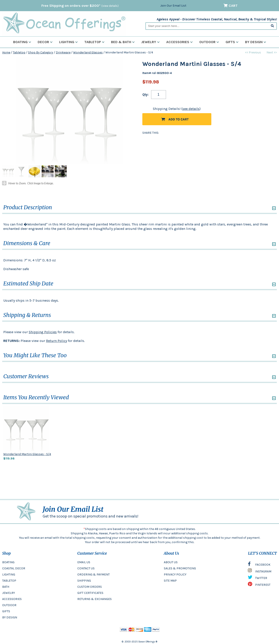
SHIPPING (84, 581)
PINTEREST (259, 585)
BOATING (8, 562)
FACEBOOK (259, 565)
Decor (45, 42)
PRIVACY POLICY (175, 574)
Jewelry (150, 42)
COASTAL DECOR (14, 568)
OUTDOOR (9, 605)
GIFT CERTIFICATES (90, 593)
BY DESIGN (10, 617)
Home (6, 52)
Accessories (179, 42)
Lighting (68, 42)
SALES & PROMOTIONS (180, 568)
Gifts (232, 42)
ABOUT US (171, 562)
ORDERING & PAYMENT (94, 574)
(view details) (110, 6)
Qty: (145, 95)
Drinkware (63, 52)
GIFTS (6, 611)
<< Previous (253, 52)
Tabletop (94, 42)
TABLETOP (9, 581)
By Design (256, 42)
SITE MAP (170, 581)
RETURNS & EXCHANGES (94, 599)
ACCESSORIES (12, 599)
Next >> (272, 52)
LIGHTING (9, 574)
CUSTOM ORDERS (90, 587)
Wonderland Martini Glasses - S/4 (27, 454)
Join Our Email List (173, 6)
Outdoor (209, 42)
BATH (6, 587)
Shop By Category (41, 52)
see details (191, 109)
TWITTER (258, 578)
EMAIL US (84, 562)
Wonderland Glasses (88, 52)
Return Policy (57, 341)
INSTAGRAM (260, 572)
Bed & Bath (123, 42)
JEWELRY (9, 593)
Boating (22, 42)
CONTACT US (86, 568)
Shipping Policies (43, 332)
